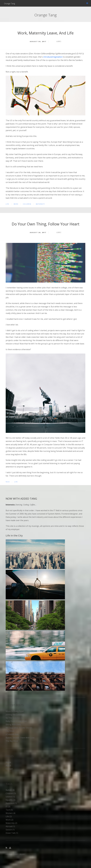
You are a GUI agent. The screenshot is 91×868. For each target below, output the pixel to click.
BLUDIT (23, 854)
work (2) (9, 820)
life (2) (9, 816)
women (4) (10, 813)
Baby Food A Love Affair (16, 721)
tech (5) (9, 810)
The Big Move (12, 741)
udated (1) (10, 797)
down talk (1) (12, 833)
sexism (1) (10, 830)
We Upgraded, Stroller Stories (19, 728)
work (16, 204)
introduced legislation (53, 57)
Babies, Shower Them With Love (20, 738)
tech (8, 482)
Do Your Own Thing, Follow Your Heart (46, 224)
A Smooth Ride (12, 734)
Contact (9, 769)
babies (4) (10, 790)
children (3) (11, 793)
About (8, 765)
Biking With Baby (13, 724)
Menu (87, 3)
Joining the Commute (15, 715)
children (27, 204)
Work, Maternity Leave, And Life (46, 33)
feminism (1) (11, 803)
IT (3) (8, 807)
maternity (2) (11, 823)
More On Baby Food (15, 711)
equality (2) (11, 800)
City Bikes (10, 731)
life (7, 204)
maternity (40, 204)
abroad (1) (10, 826)
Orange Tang (9, 4)
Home (8, 762)
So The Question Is (14, 718)
